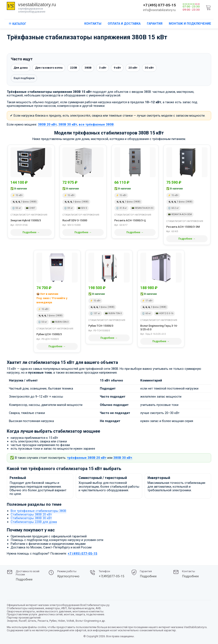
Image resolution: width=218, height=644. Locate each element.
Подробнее (24, 580)
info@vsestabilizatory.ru (159, 10)
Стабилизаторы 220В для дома (34, 522)
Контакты (93, 24)
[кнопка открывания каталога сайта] (17, 24)
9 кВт (122, 68)
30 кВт (155, 68)
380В (92, 68)
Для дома (21, 68)
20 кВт (138, 68)
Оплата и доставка (124, 24)
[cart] (208, 8)
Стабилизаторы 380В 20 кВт (31, 515)
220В (77, 68)
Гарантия (155, 24)
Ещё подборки (24, 79)
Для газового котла (51, 68)
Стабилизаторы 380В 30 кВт (31, 518)
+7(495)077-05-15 (111, 576)
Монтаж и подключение (190, 24)
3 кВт (107, 68)
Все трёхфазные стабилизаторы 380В (38, 511)
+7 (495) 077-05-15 (159, 5)
